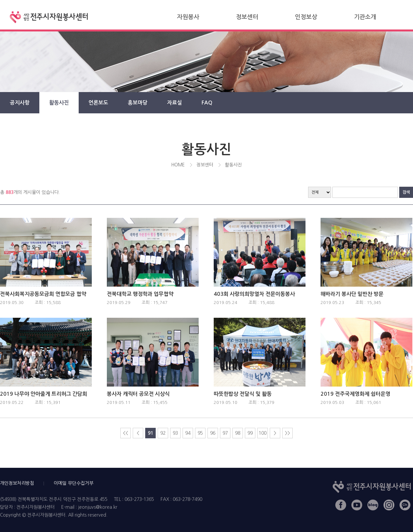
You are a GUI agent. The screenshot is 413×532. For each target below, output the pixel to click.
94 (188, 433)
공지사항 (20, 103)
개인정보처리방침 (17, 483)
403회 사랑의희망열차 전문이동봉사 (254, 294)
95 (200, 433)
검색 (406, 192)
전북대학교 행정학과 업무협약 (140, 294)
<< (126, 433)
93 (175, 433)
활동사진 (59, 103)
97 (225, 433)
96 (213, 433)
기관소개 (365, 17)
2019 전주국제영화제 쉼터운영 (355, 394)
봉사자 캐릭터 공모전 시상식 (138, 394)
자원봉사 (188, 17)
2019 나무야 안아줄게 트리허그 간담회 (44, 394)
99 (250, 433)
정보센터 (247, 17)
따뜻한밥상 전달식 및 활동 (243, 394)
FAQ (207, 103)
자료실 (175, 103)
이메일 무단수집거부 (74, 483)
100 (263, 433)
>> (287, 433)
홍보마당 (138, 103)
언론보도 (98, 103)
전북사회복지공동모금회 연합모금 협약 (43, 294)
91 (150, 433)
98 (238, 433)
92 (163, 433)
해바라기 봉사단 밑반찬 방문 (352, 294)
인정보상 (306, 17)
